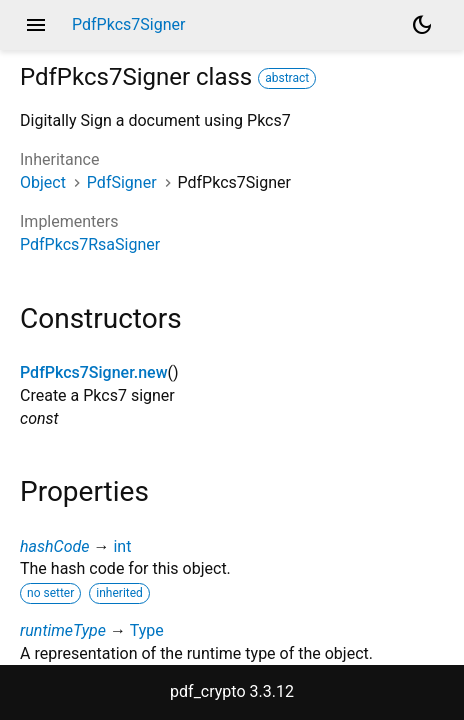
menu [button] (36, 25)
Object (43, 182)
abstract (287, 78)
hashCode (54, 546)
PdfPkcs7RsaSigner (90, 244)
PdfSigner (122, 182)
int (122, 546)
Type (147, 630)
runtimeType (63, 630)
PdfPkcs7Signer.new (94, 372)
